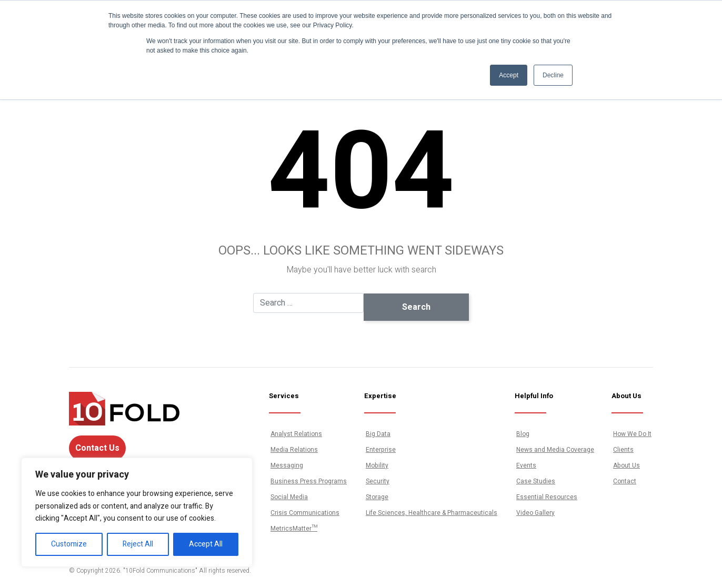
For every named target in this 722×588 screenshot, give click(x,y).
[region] (137, 512)
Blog (523, 434)
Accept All (206, 544)
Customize (69, 544)
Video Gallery (535, 513)
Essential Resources (547, 497)
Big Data (378, 434)
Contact (625, 481)
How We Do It (632, 434)
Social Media (289, 497)
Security (378, 481)
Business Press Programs (309, 481)
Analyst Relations (296, 434)
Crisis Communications (305, 513)
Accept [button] (509, 75)
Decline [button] (553, 75)
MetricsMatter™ (294, 529)
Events (526, 465)
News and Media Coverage (555, 450)
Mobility (377, 465)
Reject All (138, 544)
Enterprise (381, 450)
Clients (623, 450)
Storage (377, 497)
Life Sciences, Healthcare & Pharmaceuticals (432, 513)
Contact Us (97, 448)
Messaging (287, 465)
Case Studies (536, 481)
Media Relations (294, 450)
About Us (626, 465)
